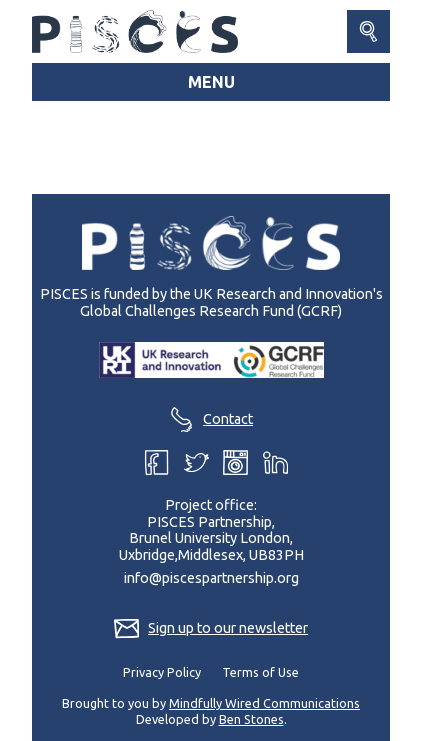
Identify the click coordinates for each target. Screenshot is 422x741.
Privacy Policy (162, 672)
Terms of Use (260, 672)
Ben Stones (251, 719)
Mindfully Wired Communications (264, 703)
